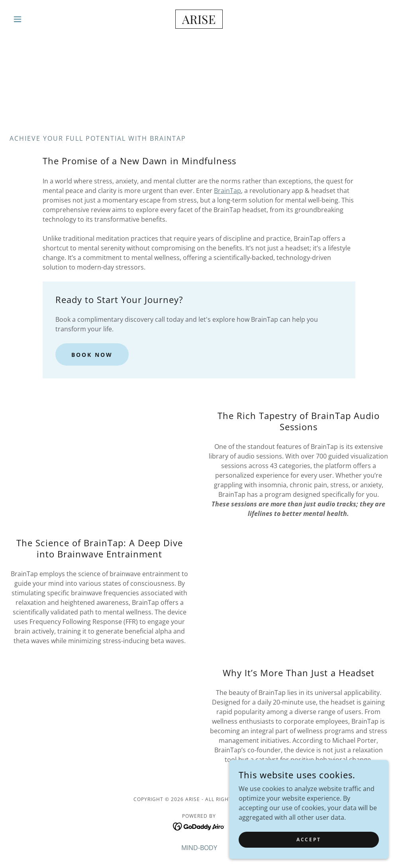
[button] (38, 19)
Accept (309, 839)
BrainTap (227, 191)
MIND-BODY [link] (199, 848)
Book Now (92, 355)
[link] (199, 22)
